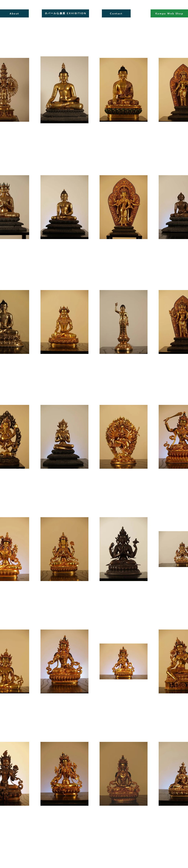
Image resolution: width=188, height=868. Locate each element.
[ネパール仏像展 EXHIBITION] (65, 13)
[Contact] (116, 13)
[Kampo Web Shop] (169, 13)
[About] (14, 13)
